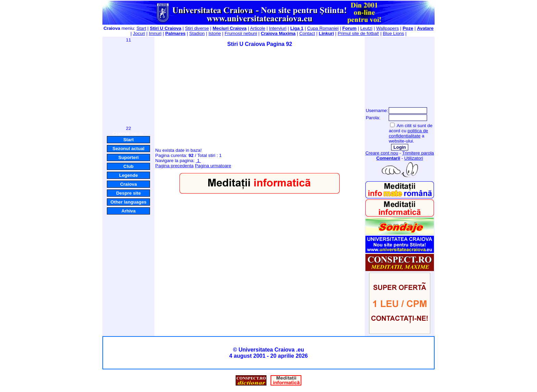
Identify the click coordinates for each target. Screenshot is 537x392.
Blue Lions (394, 33)
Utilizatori (414, 158)
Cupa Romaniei (323, 28)
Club (128, 166)
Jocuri (139, 33)
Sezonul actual (129, 149)
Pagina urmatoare (213, 166)
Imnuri (155, 33)
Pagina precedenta (174, 166)
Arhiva (128, 211)
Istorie (215, 33)
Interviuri (278, 28)
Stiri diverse (197, 28)
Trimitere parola (418, 153)
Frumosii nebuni (241, 33)
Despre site (128, 193)
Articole (258, 28)
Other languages (129, 202)
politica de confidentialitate (408, 133)
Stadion (197, 33)
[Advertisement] (128, 84)
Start (141, 28)
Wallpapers (387, 28)
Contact (307, 33)
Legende (129, 175)
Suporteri (129, 157)
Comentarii (388, 158)
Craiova (129, 184)
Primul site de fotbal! (358, 33)
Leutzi (366, 28)
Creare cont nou (382, 153)
